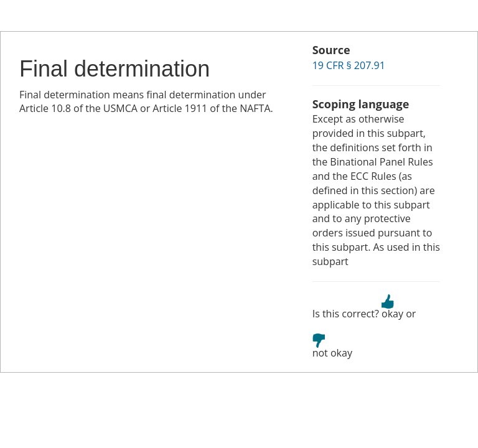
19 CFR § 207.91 (349, 65)
